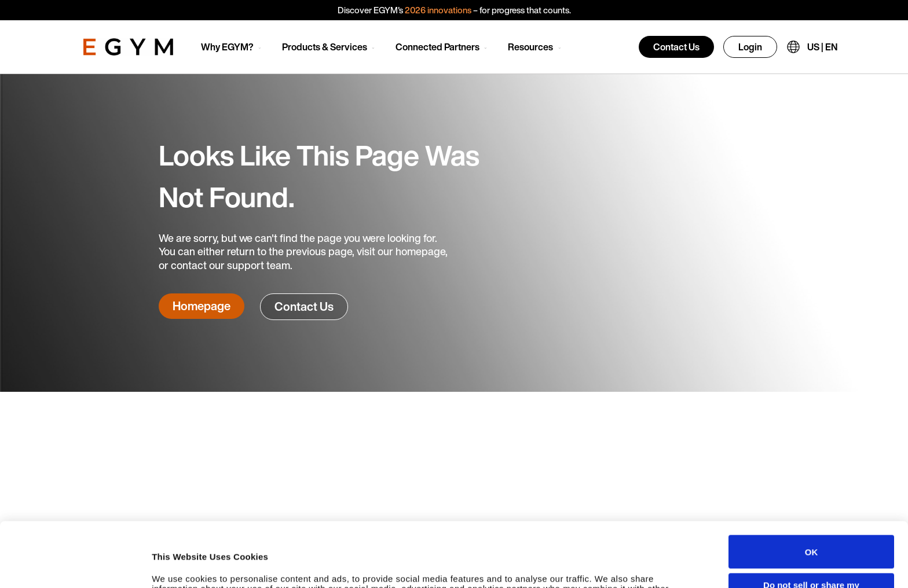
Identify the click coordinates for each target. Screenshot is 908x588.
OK (812, 491)
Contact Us (676, 47)
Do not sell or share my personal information (811, 529)
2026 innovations (438, 10)
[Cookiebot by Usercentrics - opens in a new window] (75, 568)
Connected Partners (437, 47)
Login (750, 47)
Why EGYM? (227, 47)
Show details (179, 567)
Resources (530, 47)
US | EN (822, 47)
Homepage (202, 306)
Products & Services (325, 47)
